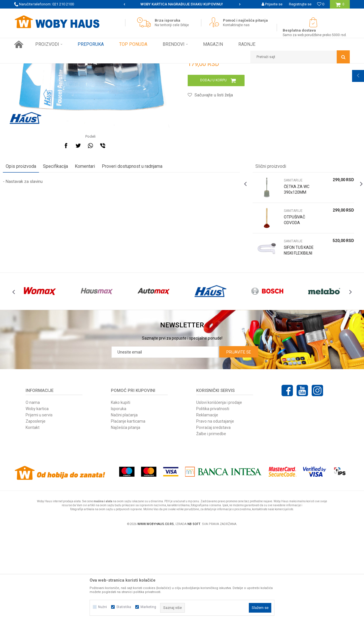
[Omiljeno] (321, 4)
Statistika (124, 607)
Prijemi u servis (39, 504)
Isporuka (119, 498)
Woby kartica (37, 498)
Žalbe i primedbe (211, 523)
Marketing (148, 607)
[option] (182, 4)
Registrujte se (300, 4)
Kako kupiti (121, 491)
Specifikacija (67, 242)
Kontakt (33, 516)
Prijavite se (239, 441)
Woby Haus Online (29, 68)
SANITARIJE (97, 68)
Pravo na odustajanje (215, 510)
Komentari (96, 242)
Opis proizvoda (32, 242)
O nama (33, 491)
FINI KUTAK (75, 68)
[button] (300, 57)
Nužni (103, 607)
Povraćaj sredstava (213, 516)
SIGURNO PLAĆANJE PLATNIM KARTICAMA (182, 4)
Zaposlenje (36, 510)
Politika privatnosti (213, 498)
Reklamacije (207, 504)
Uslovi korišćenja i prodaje (219, 491)
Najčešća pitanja (126, 516)
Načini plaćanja (124, 504)
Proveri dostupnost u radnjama (143, 242)
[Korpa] (340, 6)
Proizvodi (54, 68)
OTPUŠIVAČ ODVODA (291, 296)
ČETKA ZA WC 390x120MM (293, 266)
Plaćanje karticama (128, 510)
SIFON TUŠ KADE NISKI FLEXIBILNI (290, 329)
